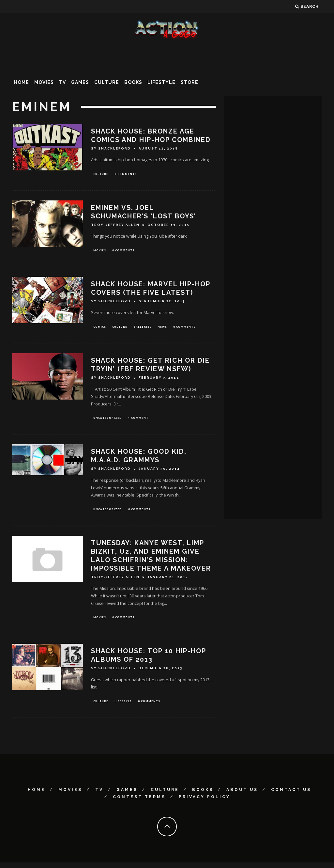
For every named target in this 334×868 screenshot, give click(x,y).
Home (22, 82)
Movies (44, 82)
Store (190, 82)
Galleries (142, 329)
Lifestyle (161, 82)
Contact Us (291, 795)
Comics (100, 329)
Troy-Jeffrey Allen (115, 226)
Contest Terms (139, 802)
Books (133, 82)
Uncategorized (108, 421)
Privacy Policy (205, 802)
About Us (242, 795)
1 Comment (138, 421)
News (162, 329)
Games (80, 82)
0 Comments (126, 174)
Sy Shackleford (111, 148)
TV (62, 82)
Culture (107, 82)
